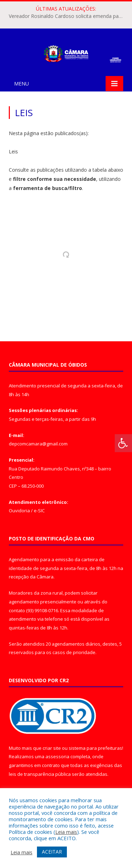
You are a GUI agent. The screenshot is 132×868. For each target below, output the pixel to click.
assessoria (57, 756)
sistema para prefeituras (95, 748)
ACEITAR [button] (52, 852)
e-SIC (39, 511)
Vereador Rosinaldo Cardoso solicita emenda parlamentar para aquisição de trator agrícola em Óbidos (68, 16)
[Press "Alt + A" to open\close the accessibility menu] (123, 443)
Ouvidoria (19, 511)
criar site (52, 748)
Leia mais (66, 832)
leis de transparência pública (40, 774)
